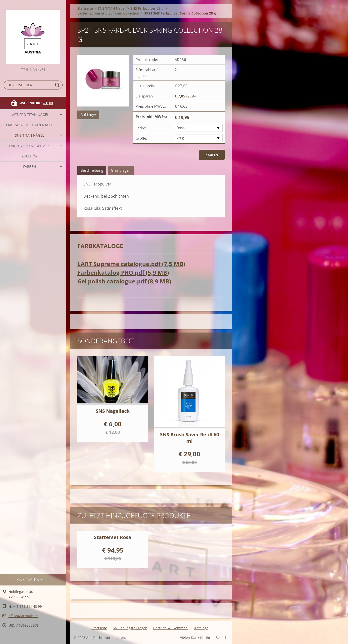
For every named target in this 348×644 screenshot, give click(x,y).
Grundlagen (121, 170)
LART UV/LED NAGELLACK (29, 146)
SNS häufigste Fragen (130, 628)
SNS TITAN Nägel (29, 135)
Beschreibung (92, 170)
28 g (180, 138)
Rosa (181, 128)
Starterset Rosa (113, 537)
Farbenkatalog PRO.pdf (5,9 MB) (123, 272)
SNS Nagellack (113, 411)
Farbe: (141, 128)
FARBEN (30, 167)
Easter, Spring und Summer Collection (108, 13)
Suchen (58, 85)
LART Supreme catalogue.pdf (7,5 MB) (131, 264)
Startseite (85, 8)
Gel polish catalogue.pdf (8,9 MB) (124, 281)
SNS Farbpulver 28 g (147, 8)
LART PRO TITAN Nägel (29, 115)
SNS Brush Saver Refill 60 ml (189, 438)
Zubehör (30, 156)
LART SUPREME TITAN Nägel (29, 125)
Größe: (141, 138)
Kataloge (201, 628)
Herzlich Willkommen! (171, 628)
